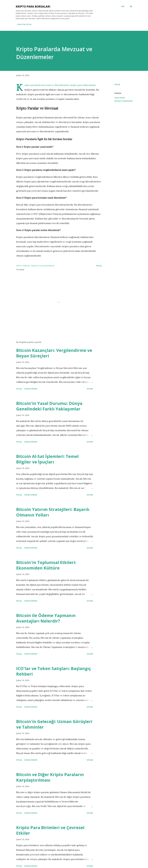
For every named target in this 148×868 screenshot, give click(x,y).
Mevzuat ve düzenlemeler (124, 101)
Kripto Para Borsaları (33, 6)
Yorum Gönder (31, 389)
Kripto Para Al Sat (24, 24)
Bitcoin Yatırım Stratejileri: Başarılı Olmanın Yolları (53, 512)
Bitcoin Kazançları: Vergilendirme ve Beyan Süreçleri (54, 353)
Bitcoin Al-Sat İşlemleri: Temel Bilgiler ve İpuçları (47, 459)
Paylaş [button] (117, 84)
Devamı (90, 389)
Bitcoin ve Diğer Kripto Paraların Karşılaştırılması (50, 777)
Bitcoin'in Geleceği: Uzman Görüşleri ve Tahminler (54, 724)
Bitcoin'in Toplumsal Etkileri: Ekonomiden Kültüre (46, 565)
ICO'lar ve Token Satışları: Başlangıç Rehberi (54, 671)
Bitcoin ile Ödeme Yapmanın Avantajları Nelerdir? (46, 618)
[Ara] (123, 6)
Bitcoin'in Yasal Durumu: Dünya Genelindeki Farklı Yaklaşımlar (49, 406)
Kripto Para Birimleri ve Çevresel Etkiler (50, 830)
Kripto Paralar (120, 98)
